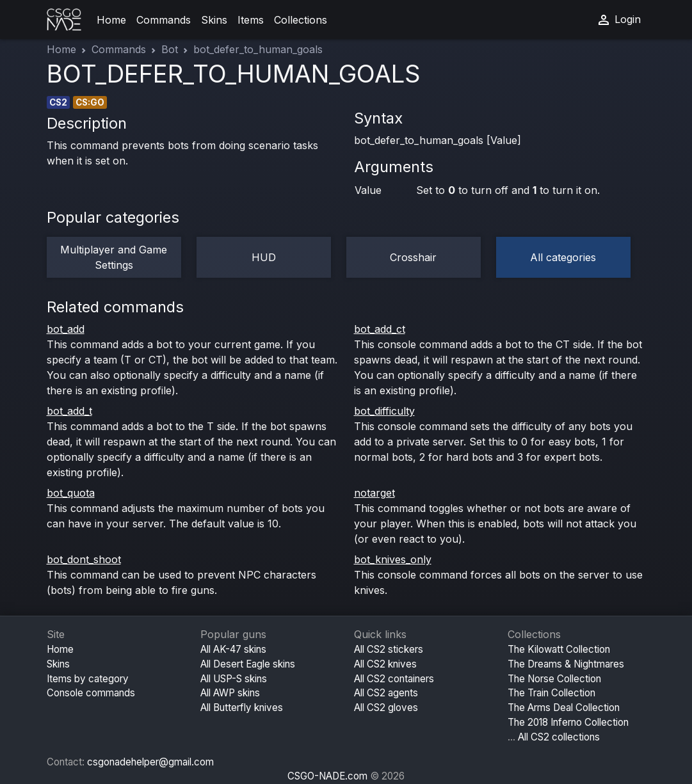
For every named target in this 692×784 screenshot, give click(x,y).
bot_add (66, 329)
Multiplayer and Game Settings (114, 257)
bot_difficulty (384, 411)
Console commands (91, 693)
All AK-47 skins (233, 649)
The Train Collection (551, 693)
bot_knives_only (393, 559)
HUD (264, 257)
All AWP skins (230, 693)
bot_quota (71, 493)
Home (111, 20)
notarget (374, 493)
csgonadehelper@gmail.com (150, 762)
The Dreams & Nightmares (566, 664)
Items (251, 20)
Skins (214, 20)
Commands (164, 20)
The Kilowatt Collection (559, 649)
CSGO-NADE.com (327, 776)
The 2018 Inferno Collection (568, 722)
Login (618, 20)
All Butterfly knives (242, 708)
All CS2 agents (386, 693)
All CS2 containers (394, 679)
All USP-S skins (234, 679)
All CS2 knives (385, 664)
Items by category (88, 679)
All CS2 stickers (389, 649)
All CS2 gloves (386, 708)
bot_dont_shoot (84, 559)
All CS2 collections (559, 737)
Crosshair (413, 257)
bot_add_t (69, 411)
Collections (301, 20)
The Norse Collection (554, 679)
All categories (563, 257)
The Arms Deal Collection (564, 708)
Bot (170, 49)
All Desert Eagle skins (248, 664)
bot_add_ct (380, 329)
